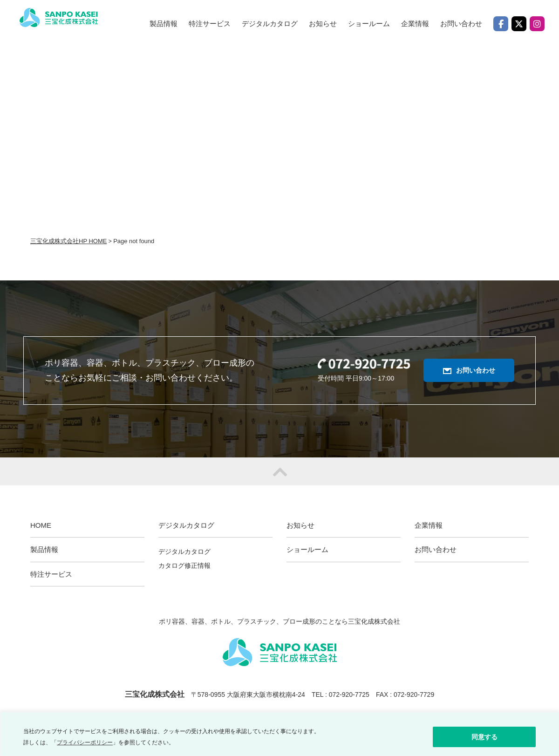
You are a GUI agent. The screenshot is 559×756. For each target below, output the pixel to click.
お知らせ (323, 24)
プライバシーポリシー (85, 742)
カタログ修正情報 (184, 565)
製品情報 (164, 24)
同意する (484, 737)
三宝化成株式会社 (71, 25)
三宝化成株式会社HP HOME (68, 241)
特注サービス (210, 24)
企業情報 (415, 24)
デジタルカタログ (184, 552)
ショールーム (369, 24)
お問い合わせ (461, 24)
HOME (41, 525)
